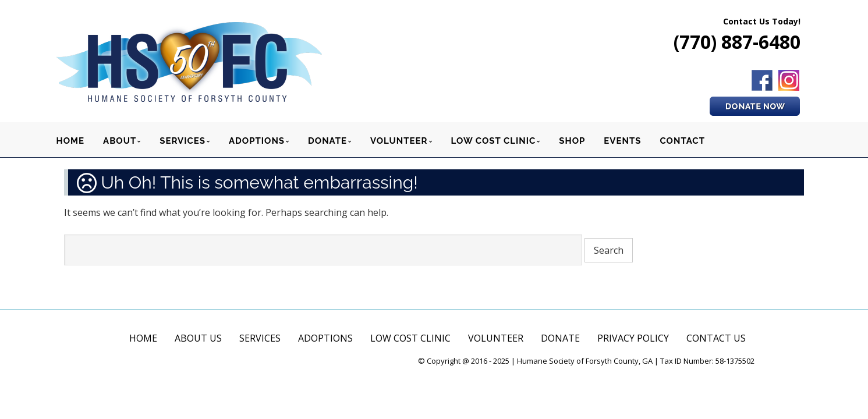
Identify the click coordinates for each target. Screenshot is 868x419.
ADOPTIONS (257, 141)
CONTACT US (716, 338)
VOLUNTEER (399, 141)
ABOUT (120, 141)
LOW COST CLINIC (494, 141)
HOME (71, 141)
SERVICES (183, 141)
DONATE (327, 141)
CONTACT (682, 141)
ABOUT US (198, 338)
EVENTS (622, 141)
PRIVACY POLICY (633, 338)
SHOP (572, 141)
